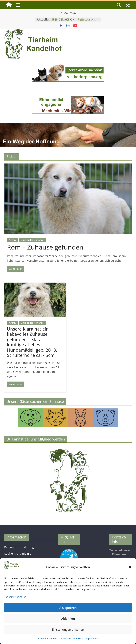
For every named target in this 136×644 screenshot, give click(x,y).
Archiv (12, 240)
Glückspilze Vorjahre (32, 240)
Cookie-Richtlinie (47, 639)
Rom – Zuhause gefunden (45, 247)
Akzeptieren (68, 608)
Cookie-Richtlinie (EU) (18, 553)
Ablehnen (68, 619)
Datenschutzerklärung (71, 639)
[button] (130, 567)
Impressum (92, 639)
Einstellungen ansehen (68, 629)
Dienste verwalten (16, 597)
